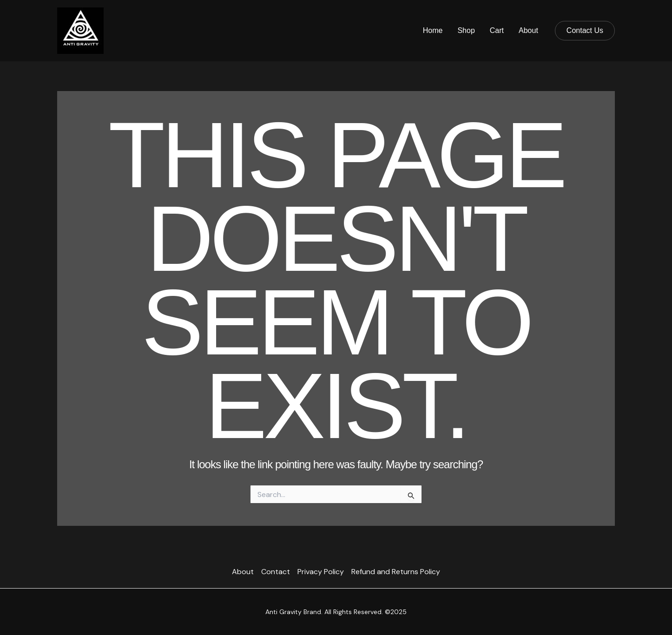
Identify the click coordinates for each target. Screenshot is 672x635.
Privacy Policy (321, 572)
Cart (497, 30)
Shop (466, 30)
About (528, 30)
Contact (276, 572)
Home (433, 30)
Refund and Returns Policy (396, 572)
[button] (585, 31)
